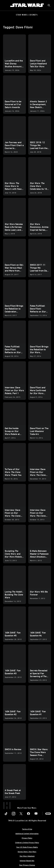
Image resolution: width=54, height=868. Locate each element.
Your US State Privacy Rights (27, 847)
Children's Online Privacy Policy (27, 842)
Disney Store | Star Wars (27, 852)
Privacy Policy (27, 838)
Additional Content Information (27, 833)
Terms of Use (27, 829)
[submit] (49, 5)
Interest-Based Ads (27, 860)
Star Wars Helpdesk (27, 856)
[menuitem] (5, 5)
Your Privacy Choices (27, 865)
